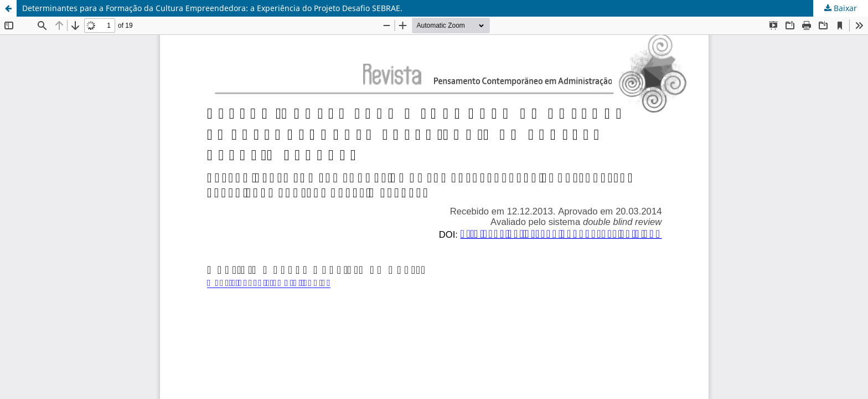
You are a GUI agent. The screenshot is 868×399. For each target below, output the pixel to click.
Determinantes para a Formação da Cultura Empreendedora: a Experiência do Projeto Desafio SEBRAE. (212, 8)
